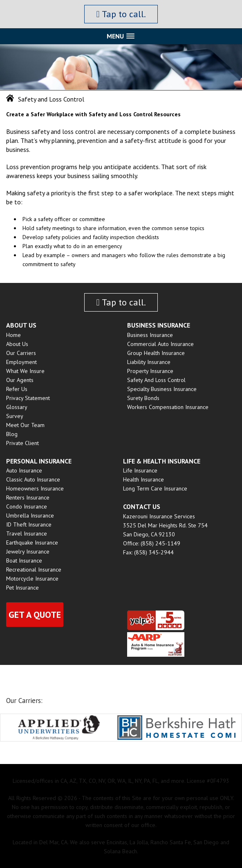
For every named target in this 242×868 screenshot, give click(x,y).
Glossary (17, 407)
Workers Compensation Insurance (168, 407)
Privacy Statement (28, 398)
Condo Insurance (27, 506)
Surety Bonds (143, 398)
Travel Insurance (27, 533)
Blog (12, 434)
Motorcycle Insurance (32, 579)
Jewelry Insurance (28, 552)
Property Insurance (150, 371)
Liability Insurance (149, 362)
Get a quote (35, 615)
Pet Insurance (22, 588)
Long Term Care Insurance (155, 488)
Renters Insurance (28, 497)
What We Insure (25, 371)
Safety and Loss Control (156, 380)
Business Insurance (150, 335)
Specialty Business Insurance (162, 389)
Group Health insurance (156, 353)
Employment (21, 362)
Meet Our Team (25, 425)
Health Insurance (143, 479)
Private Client (22, 443)
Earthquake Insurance (32, 542)
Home (13, 335)
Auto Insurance (24, 470)
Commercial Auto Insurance (160, 344)
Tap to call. (121, 14)
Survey (15, 416)
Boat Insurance (24, 561)
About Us (17, 344)
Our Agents (20, 380)
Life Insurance (140, 470)
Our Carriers (21, 353)
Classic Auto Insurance (33, 479)
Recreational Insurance (34, 570)
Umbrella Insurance (30, 515)
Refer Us (17, 389)
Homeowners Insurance (35, 488)
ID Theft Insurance (29, 524)
